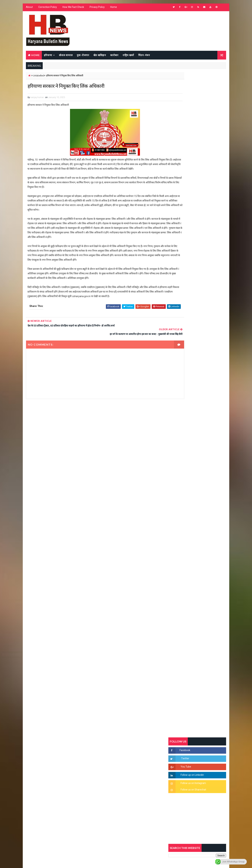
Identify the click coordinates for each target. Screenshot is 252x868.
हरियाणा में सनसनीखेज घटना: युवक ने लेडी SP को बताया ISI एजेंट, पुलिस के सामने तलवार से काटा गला (206, 430)
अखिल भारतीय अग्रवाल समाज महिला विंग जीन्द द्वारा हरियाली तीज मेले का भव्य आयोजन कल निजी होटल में (206, 459)
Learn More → (38, 765)
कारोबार (114, 55)
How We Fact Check (73, 9)
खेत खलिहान (99, 55)
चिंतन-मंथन (144, 55)
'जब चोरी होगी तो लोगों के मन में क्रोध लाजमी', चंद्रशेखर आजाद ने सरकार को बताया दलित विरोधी (206, 415)
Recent (178, 339)
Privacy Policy (97, 9)
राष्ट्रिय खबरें (128, 55)
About (29, 9)
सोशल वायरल (65, 55)
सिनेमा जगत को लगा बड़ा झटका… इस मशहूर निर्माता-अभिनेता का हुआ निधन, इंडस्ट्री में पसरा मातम (205, 502)
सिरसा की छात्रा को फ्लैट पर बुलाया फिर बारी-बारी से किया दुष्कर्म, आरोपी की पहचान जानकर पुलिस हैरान (206, 400)
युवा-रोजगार (83, 55)
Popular (198, 339)
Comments (217, 339)
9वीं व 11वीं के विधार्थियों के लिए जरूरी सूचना (206, 484)
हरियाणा (48, 55)
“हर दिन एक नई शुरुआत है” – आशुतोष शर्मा (205, 441)
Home (113, 9)
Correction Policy (47, 9)
